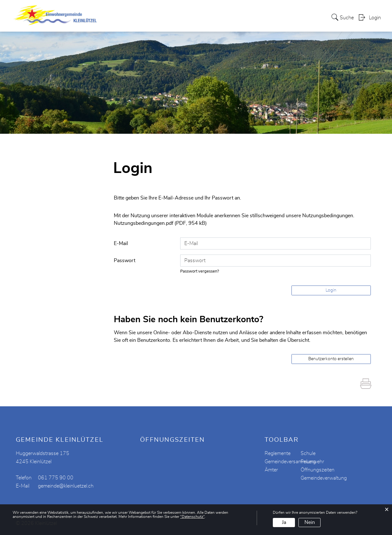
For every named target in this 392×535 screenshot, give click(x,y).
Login (375, 24)
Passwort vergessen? (200, 271)
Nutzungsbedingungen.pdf (144, 223)
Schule (308, 453)
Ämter (271, 470)
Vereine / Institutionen (241, 11)
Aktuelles (116, 11)
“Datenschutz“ (192, 517)
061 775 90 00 (56, 477)
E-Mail (121, 243)
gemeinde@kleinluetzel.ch (66, 486)
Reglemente (278, 453)
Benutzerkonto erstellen (331, 359)
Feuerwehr (312, 461)
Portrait (143, 11)
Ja (284, 522)
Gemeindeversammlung (290, 461)
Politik (166, 11)
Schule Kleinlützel (296, 11)
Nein (310, 522)
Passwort (125, 260)
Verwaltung (194, 11)
